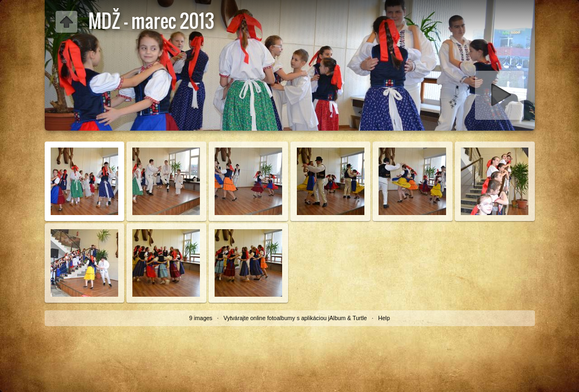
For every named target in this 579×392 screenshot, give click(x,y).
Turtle (359, 318)
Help (384, 318)
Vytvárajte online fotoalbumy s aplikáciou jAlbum (284, 318)
